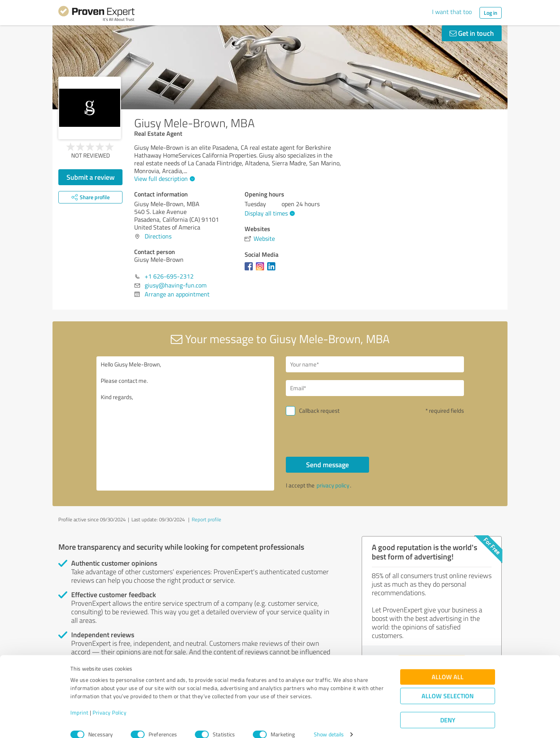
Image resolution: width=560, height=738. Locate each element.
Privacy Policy (109, 702)
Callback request (319, 411)
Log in (491, 13)
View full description (164, 179)
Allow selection (448, 685)
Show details (329, 723)
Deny (448, 709)
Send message (327, 465)
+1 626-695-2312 (169, 276)
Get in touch (472, 33)
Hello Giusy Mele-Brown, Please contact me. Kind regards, (185, 423)
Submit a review (91, 177)
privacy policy (333, 485)
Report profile (206, 519)
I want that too (452, 12)
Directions (158, 236)
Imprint (80, 702)
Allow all (448, 666)
